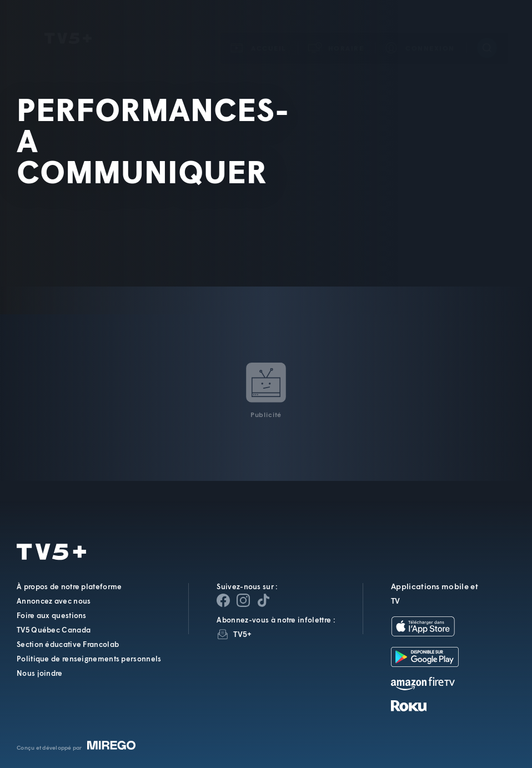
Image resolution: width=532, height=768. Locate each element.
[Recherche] (487, 32)
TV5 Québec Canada (54, 630)
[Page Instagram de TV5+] (243, 600)
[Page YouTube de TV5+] (263, 600)
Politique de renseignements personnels (89, 659)
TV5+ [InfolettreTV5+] (242, 634)
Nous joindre (40, 673)
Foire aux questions (52, 615)
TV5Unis (68, 22)
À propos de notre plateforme (69, 586)
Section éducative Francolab (68, 644)
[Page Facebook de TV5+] (223, 600)
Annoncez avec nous (54, 601)
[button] (337, 32)
